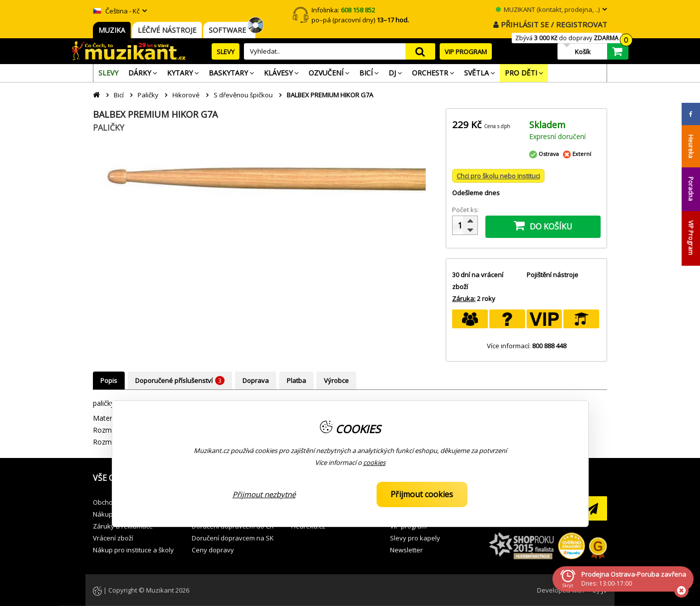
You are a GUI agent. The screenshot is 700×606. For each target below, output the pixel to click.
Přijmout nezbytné (264, 494)
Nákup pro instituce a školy (133, 550)
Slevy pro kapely (415, 538)
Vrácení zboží (113, 538)
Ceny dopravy (213, 550)
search (420, 51)
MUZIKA (112, 30)
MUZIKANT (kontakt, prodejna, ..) (548, 9)
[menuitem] (108, 73)
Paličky (148, 95)
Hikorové (186, 95)
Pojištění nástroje (552, 275)
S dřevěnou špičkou (243, 95)
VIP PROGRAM (466, 52)
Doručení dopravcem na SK (233, 538)
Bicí (119, 95)
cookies (374, 462)
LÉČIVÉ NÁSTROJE (167, 30)
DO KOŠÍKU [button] (543, 226)
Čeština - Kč (116, 11)
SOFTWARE (229, 30)
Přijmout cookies (422, 494)
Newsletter (406, 550)
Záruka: (464, 299)
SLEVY (226, 52)
